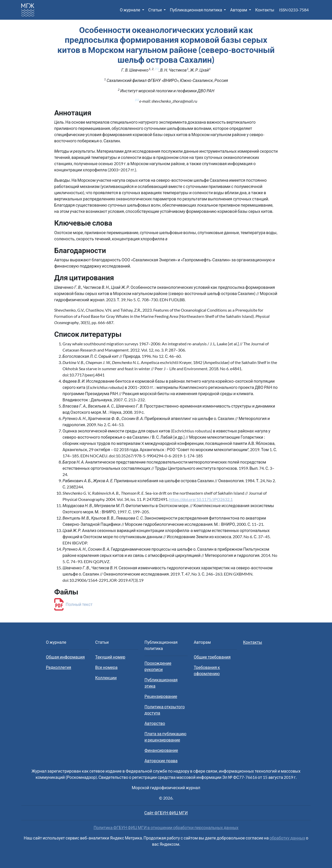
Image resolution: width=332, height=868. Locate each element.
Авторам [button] (239, 10)
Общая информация (65, 657)
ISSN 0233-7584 (294, 10)
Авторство (155, 723)
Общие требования (212, 657)
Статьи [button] (155, 10)
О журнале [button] (130, 10)
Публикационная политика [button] (196, 10)
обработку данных (287, 838)
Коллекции (106, 678)
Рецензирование (161, 696)
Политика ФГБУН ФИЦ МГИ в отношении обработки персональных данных (166, 827)
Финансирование (161, 750)
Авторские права (161, 761)
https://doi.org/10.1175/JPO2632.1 (201, 499)
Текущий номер (110, 657)
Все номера (106, 667)
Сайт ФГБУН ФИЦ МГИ (166, 813)
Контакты (265, 10)
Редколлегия (58, 667)
